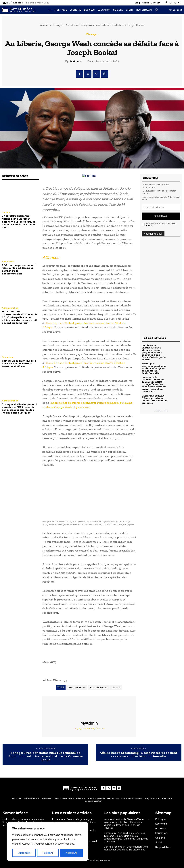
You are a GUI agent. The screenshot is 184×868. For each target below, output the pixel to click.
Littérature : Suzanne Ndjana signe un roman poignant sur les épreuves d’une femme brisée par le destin (19, 222)
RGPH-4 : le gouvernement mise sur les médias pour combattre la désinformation (19, 270)
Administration (10, 308)
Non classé (8, 262)
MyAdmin (76, 61)
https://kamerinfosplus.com (89, 728)
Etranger (57, 25)
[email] (161, 207)
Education (7, 357)
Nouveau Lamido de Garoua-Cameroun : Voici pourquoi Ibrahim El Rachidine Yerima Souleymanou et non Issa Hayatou (127, 824)
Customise (24, 853)
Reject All (48, 853)
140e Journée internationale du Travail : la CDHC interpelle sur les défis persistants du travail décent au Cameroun (20, 317)
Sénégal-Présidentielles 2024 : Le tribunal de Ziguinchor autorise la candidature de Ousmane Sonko (46, 756)
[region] (47, 842)
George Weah (77, 688)
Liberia (116, 688)
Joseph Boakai (99, 688)
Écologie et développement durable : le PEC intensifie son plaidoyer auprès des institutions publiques (20, 409)
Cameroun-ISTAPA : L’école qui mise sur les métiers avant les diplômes (19, 364)
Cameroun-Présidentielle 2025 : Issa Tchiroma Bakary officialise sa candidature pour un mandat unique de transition (126, 837)
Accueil (45, 25)
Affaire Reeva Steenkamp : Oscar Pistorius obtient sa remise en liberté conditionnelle (138, 755)
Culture (6, 212)
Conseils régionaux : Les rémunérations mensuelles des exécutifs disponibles (126, 848)
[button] (156, 10)
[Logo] (19, 10)
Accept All (71, 853)
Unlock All (161, 216)
